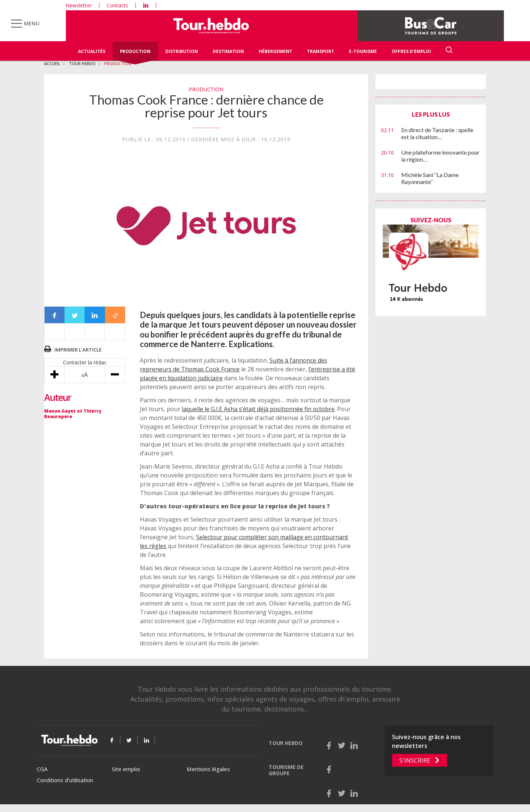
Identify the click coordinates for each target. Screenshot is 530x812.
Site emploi (126, 769)
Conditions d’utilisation (65, 780)
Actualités (92, 51)
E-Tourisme (363, 51)
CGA (42, 769)
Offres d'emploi (411, 51)
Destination (228, 51)
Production (135, 51)
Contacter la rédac (85, 362)
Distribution (182, 51)
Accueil (52, 63)
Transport (321, 51)
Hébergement (275, 51)
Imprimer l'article (78, 350)
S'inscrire (415, 760)
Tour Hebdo (82, 63)
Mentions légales (208, 769)
